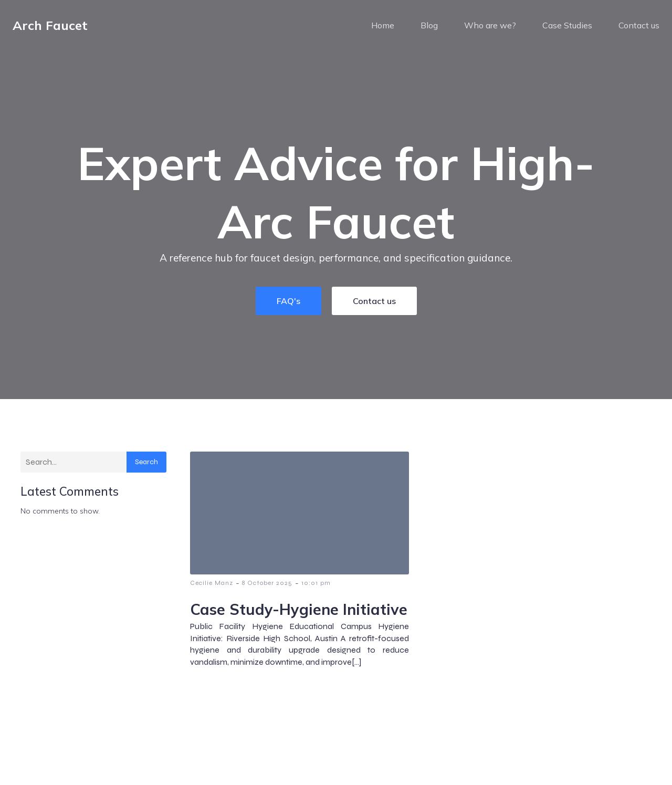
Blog (429, 29)
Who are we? (490, 29)
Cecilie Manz (212, 591)
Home (383, 29)
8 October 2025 (267, 591)
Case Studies (567, 29)
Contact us (639, 29)
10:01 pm (316, 591)
